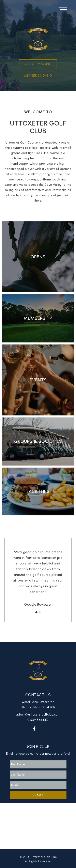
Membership (38, 318)
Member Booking (38, 76)
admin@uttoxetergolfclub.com (38, 715)
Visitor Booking (38, 64)
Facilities (38, 491)
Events (38, 380)
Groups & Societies (38, 441)
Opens (38, 257)
